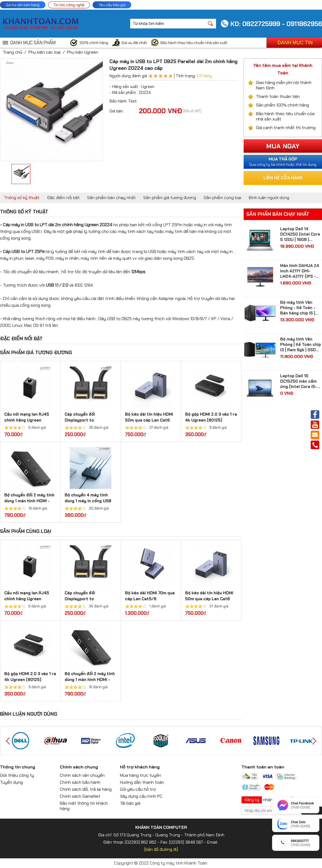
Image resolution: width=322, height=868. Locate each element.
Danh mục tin (295, 43)
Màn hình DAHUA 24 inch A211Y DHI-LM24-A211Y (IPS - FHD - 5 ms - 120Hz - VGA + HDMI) (301, 271)
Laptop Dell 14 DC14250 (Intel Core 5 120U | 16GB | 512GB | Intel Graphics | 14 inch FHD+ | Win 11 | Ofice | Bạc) (301, 234)
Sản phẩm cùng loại (222, 198)
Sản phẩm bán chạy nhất (111, 198)
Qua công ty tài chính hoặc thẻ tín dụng (283, 162)
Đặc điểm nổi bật (63, 198)
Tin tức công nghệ (69, 5)
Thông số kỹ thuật (22, 198)
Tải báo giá (130, 803)
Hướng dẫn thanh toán (142, 782)
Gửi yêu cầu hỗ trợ (138, 789)
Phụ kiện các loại (45, 52)
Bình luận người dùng (269, 198)
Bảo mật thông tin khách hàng (84, 806)
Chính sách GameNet (80, 796)
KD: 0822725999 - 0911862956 (276, 24)
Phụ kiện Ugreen (83, 52)
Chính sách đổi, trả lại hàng (86, 789)
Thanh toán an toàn (263, 767)
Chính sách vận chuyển (82, 775)
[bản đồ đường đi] (161, 849)
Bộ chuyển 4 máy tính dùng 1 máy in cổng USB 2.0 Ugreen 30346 (88, 501)
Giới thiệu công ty (17, 775)
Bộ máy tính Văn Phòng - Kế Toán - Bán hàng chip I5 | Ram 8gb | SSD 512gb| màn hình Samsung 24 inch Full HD (298, 308)
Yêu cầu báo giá (112, 5)
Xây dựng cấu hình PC (141, 796)
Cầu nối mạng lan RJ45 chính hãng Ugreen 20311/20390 (27, 420)
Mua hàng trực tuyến (140, 775)
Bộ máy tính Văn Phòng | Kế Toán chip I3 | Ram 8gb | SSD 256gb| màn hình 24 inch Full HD (301, 345)
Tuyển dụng (11, 782)
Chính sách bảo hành (80, 782)
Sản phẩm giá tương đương (170, 198)
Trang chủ (12, 52)
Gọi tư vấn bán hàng (23, 5)
